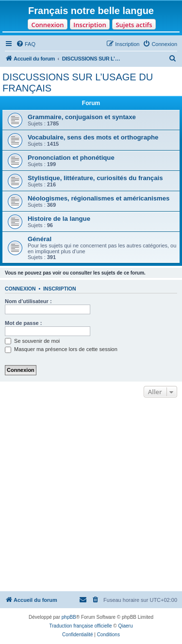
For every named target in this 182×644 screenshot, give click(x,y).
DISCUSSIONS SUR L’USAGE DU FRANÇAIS (78, 83)
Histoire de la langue (59, 219)
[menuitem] (26, 44)
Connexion (47, 25)
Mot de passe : (23, 323)
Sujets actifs (134, 25)
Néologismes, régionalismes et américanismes (99, 198)
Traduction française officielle (81, 626)
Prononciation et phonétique (71, 158)
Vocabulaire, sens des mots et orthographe (93, 137)
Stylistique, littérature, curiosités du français (95, 178)
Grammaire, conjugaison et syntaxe (82, 117)
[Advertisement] (91, 496)
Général (40, 239)
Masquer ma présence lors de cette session (61, 349)
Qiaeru (125, 626)
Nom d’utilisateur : (28, 301)
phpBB (69, 617)
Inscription (90, 25)
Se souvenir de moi (32, 341)
